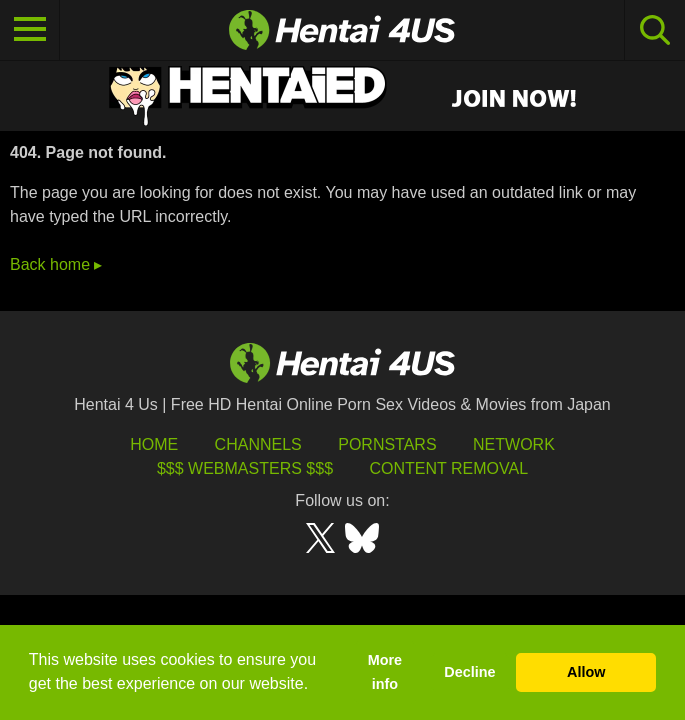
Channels (258, 444)
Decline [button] (469, 672)
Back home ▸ (56, 264)
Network (514, 444)
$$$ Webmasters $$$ (245, 468)
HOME (154, 444)
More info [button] (385, 672)
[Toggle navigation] (30, 30)
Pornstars (387, 444)
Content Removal (448, 468)
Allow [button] (586, 672)
